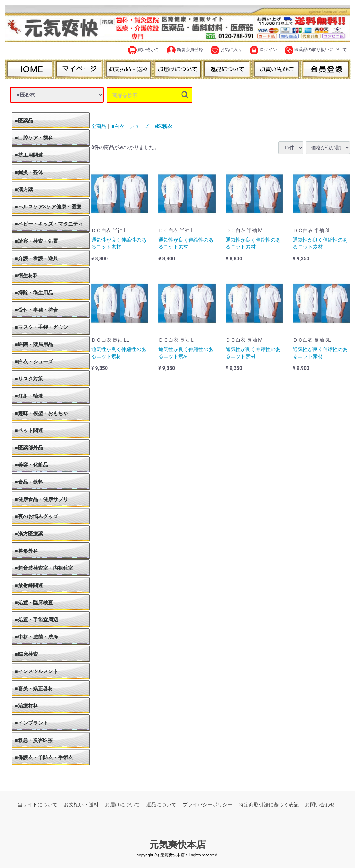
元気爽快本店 (177, 845)
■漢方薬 (24, 189)
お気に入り (226, 50)
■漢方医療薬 (29, 534)
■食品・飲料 (29, 482)
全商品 (99, 126)
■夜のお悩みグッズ (37, 516)
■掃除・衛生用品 (34, 293)
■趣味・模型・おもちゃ (42, 413)
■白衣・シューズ (34, 362)
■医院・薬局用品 (34, 344)
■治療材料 (27, 706)
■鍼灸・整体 (29, 172)
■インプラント (32, 723)
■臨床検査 (27, 654)
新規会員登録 (185, 50)
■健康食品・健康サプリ (42, 499)
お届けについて (122, 805)
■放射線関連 (29, 585)
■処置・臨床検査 (34, 602)
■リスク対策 (29, 379)
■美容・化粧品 (32, 465)
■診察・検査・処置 (37, 241)
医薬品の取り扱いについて (316, 50)
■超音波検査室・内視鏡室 (44, 568)
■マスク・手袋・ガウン (42, 327)
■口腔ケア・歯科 (34, 138)
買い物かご (144, 50)
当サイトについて (37, 805)
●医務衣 (163, 126)
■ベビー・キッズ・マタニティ (49, 224)
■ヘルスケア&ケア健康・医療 (48, 207)
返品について (161, 805)
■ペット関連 (29, 430)
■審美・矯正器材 (34, 689)
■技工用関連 (29, 155)
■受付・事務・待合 (37, 310)
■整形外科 (27, 551)
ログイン (263, 50)
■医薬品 (24, 121)
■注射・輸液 (29, 396)
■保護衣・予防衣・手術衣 (44, 757)
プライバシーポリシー (207, 805)
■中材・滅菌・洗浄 (37, 637)
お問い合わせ (320, 805)
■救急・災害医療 (34, 740)
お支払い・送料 (81, 805)
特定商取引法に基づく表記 (269, 805)
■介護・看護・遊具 (37, 258)
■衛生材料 (27, 276)
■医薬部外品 (29, 448)
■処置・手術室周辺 (37, 620)
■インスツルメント (37, 671)
